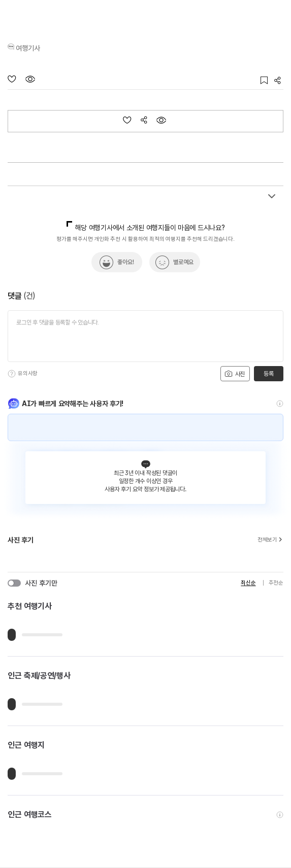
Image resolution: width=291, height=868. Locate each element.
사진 (235, 374)
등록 (268, 374)
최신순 (248, 583)
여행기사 (28, 48)
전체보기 (270, 540)
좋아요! (126, 262)
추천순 (276, 583)
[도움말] (12, 374)
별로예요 (183, 262)
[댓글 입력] (145, 336)
